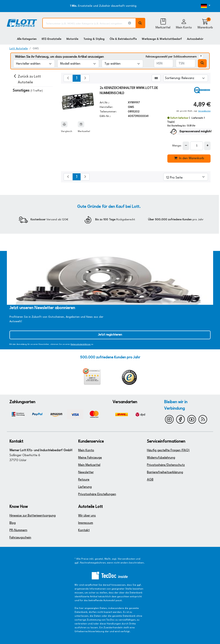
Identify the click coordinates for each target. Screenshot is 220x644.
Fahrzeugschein (20, 538)
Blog (13, 523)
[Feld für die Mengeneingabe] (197, 146)
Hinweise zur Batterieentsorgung (33, 516)
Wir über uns (87, 516)
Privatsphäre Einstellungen (97, 494)
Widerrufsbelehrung (161, 458)
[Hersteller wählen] (34, 64)
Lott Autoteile (19, 49)
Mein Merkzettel (89, 465)
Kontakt (84, 530)
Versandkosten (204, 111)
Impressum (86, 523)
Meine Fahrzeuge (90, 458)
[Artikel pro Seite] (186, 177)
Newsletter (86, 472)
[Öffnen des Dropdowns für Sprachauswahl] (202, 6)
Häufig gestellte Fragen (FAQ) (168, 450)
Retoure (84, 480)
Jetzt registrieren (110, 335)
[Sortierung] (186, 78)
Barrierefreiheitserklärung (165, 472)
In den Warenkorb (189, 158)
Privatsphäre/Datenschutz (166, 465)
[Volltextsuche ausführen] (141, 23)
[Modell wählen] (78, 64)
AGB (150, 480)
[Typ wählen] (122, 64)
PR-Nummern (18, 530)
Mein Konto (86, 450)
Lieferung (85, 487)
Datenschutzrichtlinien (81, 344)
